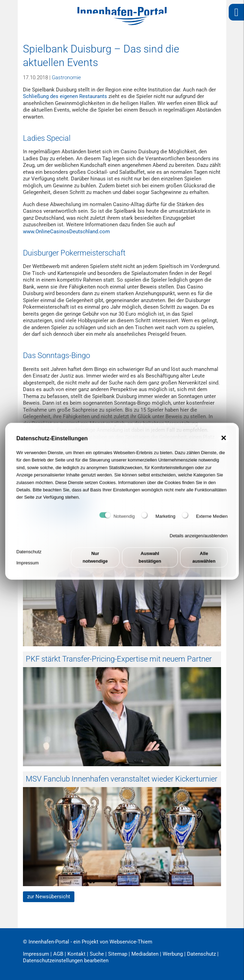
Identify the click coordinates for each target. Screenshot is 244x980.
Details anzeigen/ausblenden (199, 539)
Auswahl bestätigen (150, 560)
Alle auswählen (204, 560)
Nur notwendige (95, 560)
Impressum (27, 566)
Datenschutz (29, 555)
